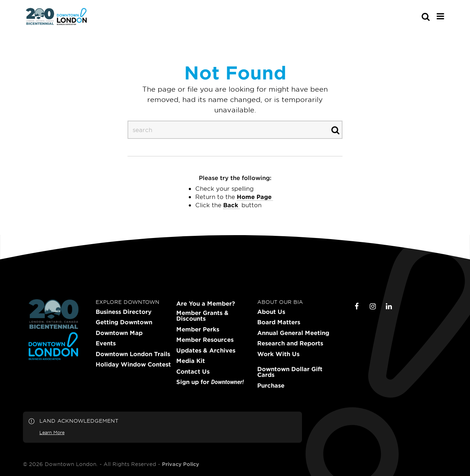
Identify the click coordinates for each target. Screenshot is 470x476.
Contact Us (193, 371)
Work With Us (278, 354)
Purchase (271, 385)
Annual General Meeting (293, 333)
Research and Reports (290, 343)
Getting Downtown (124, 322)
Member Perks (198, 329)
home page (254, 196)
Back (231, 205)
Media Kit (191, 361)
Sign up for (210, 382)
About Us (271, 312)
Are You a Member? (206, 303)
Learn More (52, 432)
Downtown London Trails (133, 354)
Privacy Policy (181, 464)
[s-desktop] (235, 130)
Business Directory (124, 312)
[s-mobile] (413, 16)
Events (106, 343)
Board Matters (279, 322)
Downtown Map (119, 333)
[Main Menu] (440, 16)
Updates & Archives (206, 350)
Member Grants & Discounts (202, 316)
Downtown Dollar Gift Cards (290, 372)
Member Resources (205, 340)
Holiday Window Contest (133, 364)
